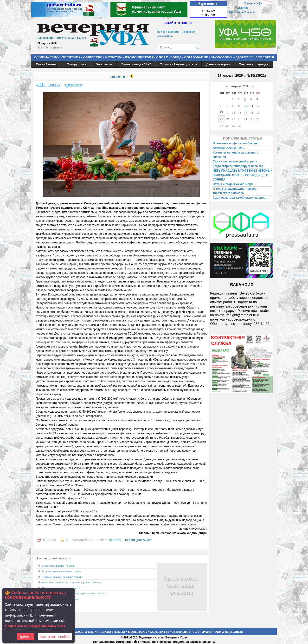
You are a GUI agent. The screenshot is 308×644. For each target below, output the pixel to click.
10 (246, 106)
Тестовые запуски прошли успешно (62, 577)
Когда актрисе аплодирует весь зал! (239, 166)
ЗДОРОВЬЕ (244, 57)
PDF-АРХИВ (202, 632)
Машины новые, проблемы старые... (63, 571)
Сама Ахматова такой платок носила (239, 198)
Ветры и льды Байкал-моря (233, 184)
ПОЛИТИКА (71, 57)
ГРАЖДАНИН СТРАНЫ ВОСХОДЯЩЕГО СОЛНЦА (241, 177)
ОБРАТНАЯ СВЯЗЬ (229, 632)
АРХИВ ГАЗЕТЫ (113, 632)
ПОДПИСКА (138, 632)
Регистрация (54, 47)
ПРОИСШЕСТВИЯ (139, 57)
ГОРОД (176, 57)
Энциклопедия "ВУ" (136, 64)
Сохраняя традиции (253, 64)
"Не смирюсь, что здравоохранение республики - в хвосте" (75, 593)
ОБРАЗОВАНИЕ (196, 57)
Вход (40, 47)
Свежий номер (47, 64)
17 (246, 112)
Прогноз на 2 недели (242, 12)
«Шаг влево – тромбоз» (60, 85)
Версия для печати (138, 540)
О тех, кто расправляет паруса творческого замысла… (234, 191)
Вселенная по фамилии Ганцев (235, 143)
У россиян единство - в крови (59, 566)
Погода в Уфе (253, 3)
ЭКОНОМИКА (222, 57)
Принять (26, 637)
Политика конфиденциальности (35, 626)
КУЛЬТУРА (114, 57)
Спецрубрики (77, 64)
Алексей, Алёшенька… (229, 148)
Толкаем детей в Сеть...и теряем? (61, 599)
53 (109, 540)
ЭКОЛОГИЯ (265, 57)
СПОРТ (162, 57)
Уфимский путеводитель (179, 64)
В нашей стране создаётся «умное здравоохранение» (72, 582)
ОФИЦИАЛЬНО (46, 57)
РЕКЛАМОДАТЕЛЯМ (81, 632)
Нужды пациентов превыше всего (61, 588)
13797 (116, 540)
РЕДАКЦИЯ (181, 632)
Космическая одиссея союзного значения (236, 155)
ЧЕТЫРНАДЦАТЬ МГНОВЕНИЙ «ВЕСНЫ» (242, 171)
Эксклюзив (104, 64)
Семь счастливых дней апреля (235, 161)
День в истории (218, 64)
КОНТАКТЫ (159, 632)
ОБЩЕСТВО (93, 57)
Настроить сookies (55, 637)
